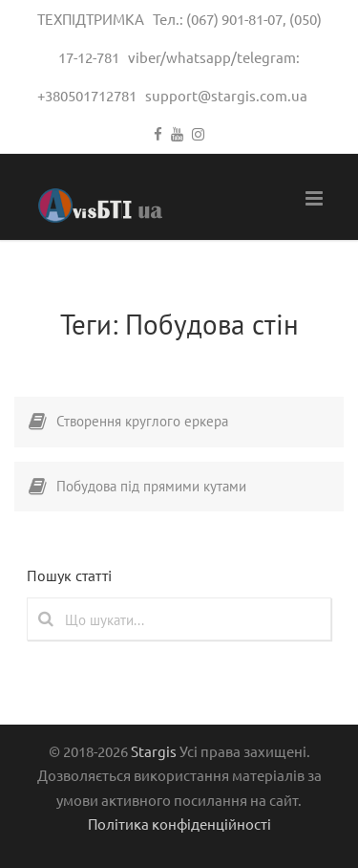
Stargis (154, 751)
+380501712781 (87, 95)
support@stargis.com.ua (226, 95)
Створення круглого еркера (142, 421)
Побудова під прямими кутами (151, 486)
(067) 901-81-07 (234, 19)
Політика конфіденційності (179, 824)
